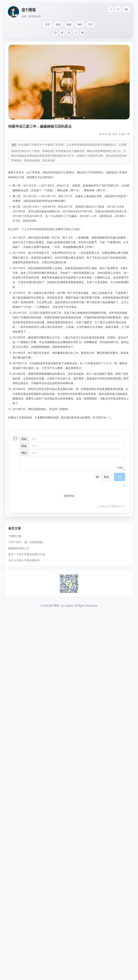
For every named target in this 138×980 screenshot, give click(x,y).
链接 (69, 24)
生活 (115, 134)
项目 (80, 24)
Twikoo (115, 506)
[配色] (118, 9)
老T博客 (29, 10)
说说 (58, 24)
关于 (91, 24)
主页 (47, 24)
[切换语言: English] (111, 9)
